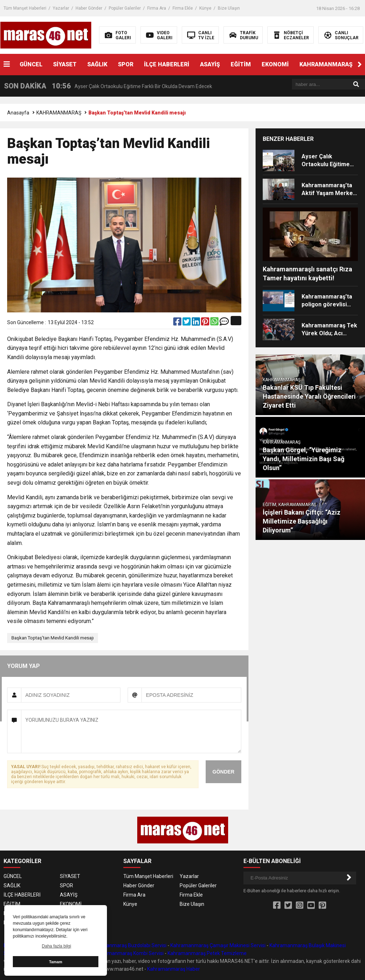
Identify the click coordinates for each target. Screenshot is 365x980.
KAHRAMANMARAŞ (326, 64)
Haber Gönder (89, 8)
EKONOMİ (275, 64)
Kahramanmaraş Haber (174, 969)
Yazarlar (61, 8)
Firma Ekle (183, 8)
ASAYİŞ (210, 64)
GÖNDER (223, 772)
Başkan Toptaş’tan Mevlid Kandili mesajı (53, 638)
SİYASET (65, 64)
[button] (360, 65)
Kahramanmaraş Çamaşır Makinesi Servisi (218, 945)
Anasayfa (18, 113)
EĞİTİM (241, 64)
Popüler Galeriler (125, 8)
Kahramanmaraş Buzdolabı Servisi (128, 945)
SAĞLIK (97, 64)
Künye (205, 8)
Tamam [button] (55, 962)
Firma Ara (157, 8)
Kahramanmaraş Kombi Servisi (129, 953)
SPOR (126, 64)
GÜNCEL (31, 64)
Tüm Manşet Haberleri (25, 8)
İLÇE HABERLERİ (167, 64)
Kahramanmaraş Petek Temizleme (207, 953)
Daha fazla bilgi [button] (56, 946)
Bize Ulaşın (229, 8)
